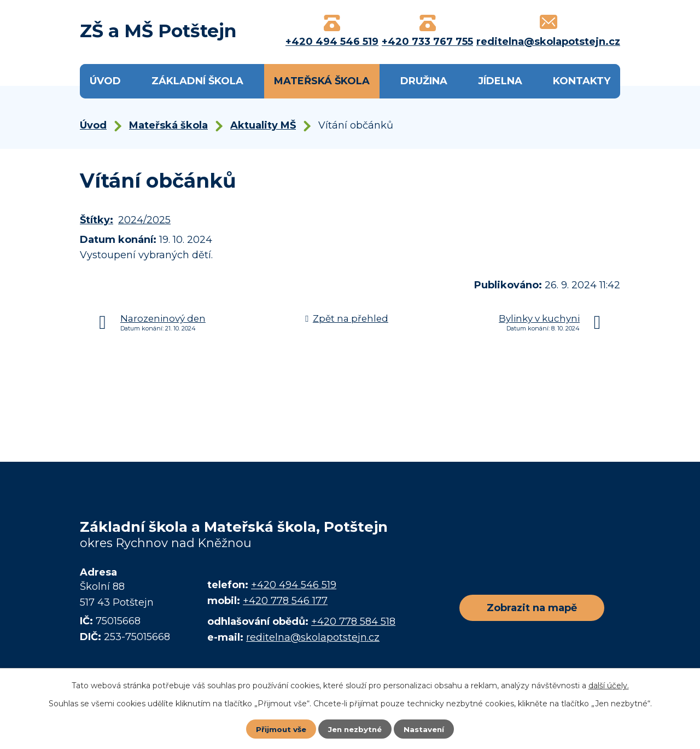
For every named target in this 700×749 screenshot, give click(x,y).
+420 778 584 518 (353, 622)
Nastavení (427, 729)
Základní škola (197, 81)
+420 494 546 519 (294, 585)
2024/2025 (144, 220)
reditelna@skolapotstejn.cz (313, 637)
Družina (424, 81)
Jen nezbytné (355, 729)
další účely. (609, 685)
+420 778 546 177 (285, 601)
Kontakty (582, 81)
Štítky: (97, 220)
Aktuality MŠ (263, 125)
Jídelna (500, 81)
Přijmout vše (279, 729)
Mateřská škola (322, 81)
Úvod (105, 81)
